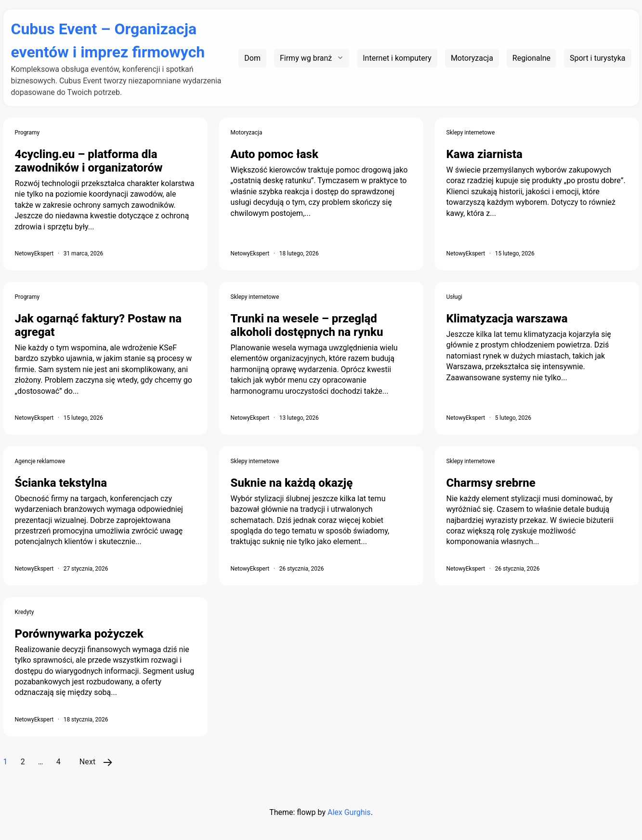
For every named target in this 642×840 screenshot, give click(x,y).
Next (88, 762)
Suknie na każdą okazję (292, 483)
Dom (252, 58)
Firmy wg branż (306, 58)
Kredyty (25, 612)
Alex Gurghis (349, 812)
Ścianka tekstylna (61, 483)
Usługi (455, 297)
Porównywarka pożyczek (79, 634)
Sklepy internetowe (471, 133)
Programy (27, 133)
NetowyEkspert (34, 253)
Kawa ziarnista (485, 154)
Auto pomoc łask (275, 154)
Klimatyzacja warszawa (507, 319)
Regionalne (531, 58)
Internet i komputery (397, 58)
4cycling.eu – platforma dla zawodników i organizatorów (89, 161)
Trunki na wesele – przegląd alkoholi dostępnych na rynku (307, 325)
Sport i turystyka (598, 58)
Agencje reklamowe (40, 461)
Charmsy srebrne (491, 483)
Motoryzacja (472, 58)
